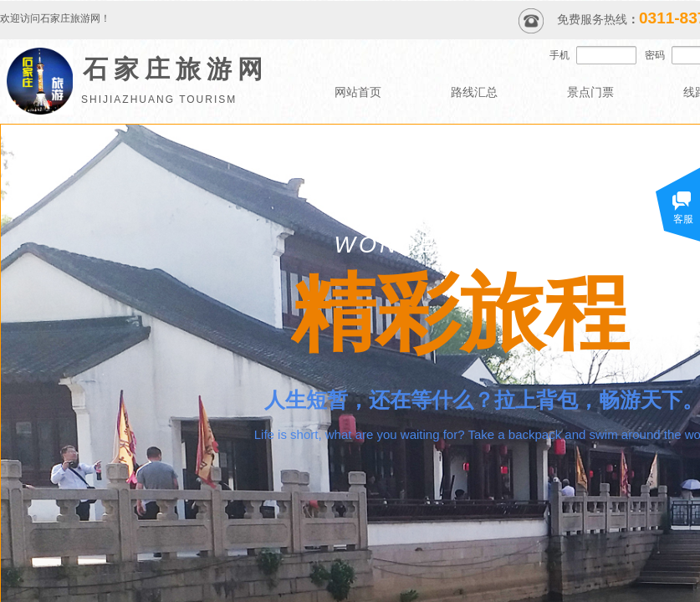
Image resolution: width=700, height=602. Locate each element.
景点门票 (590, 92)
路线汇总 (474, 92)
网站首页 (358, 92)
